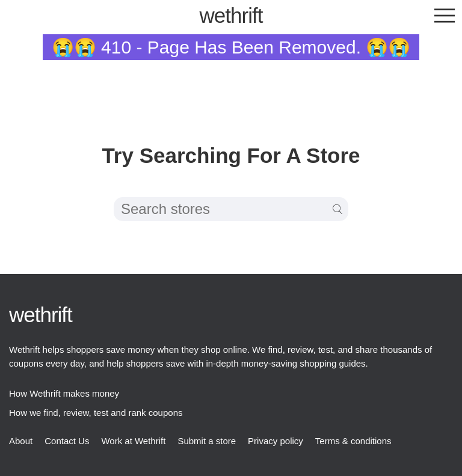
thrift (231, 15)
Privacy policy (276, 441)
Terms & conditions (353, 441)
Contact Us (67, 441)
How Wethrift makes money (64, 393)
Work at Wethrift (133, 441)
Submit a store (207, 441)
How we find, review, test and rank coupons (96, 413)
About (21, 441)
